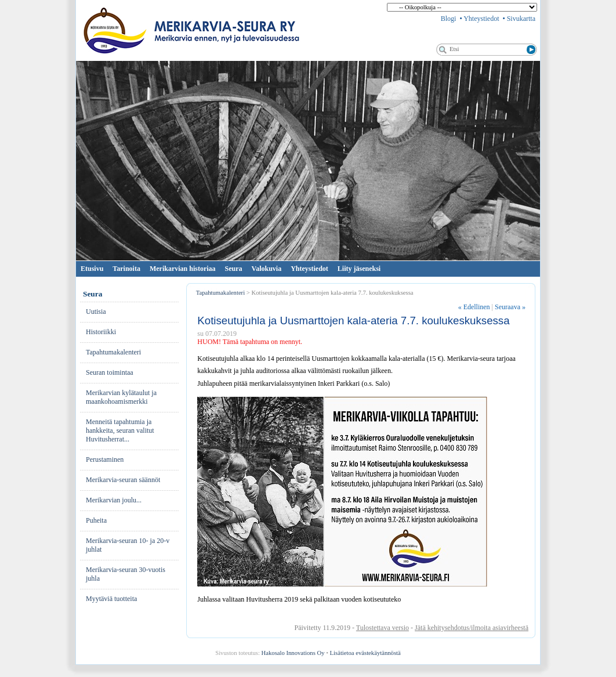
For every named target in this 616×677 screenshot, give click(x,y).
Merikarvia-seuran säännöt (123, 480)
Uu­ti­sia (96, 312)
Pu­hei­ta (96, 520)
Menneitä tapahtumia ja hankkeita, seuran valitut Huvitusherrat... (120, 430)
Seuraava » (510, 307)
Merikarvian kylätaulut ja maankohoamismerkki (121, 397)
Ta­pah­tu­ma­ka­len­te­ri (113, 352)
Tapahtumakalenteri (220, 293)
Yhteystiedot (481, 19)
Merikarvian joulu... (114, 500)
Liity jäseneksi (359, 269)
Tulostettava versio (383, 628)
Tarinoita (126, 269)
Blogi (449, 19)
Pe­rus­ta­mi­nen (105, 459)
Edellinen (474, 307)
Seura (234, 269)
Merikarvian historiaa (183, 269)
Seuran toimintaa (110, 372)
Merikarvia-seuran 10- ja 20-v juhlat (128, 545)
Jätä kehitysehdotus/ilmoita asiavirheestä (472, 628)
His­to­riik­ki (101, 332)
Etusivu (92, 269)
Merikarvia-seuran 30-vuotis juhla (126, 574)
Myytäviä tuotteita (111, 599)
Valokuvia (267, 269)
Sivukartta (521, 19)
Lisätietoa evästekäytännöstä (365, 653)
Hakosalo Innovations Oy (293, 653)
